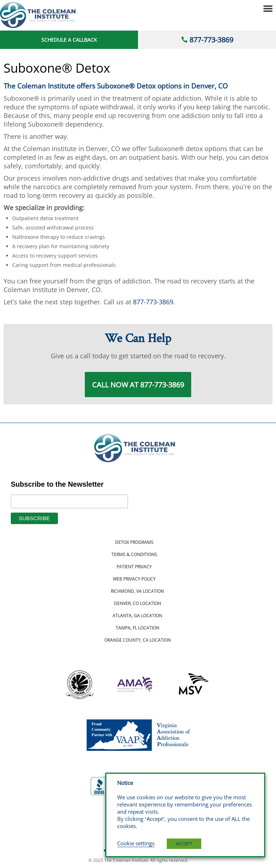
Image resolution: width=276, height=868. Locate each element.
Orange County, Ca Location (137, 640)
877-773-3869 (211, 40)
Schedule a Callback (69, 40)
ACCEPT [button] (184, 844)
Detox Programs (134, 542)
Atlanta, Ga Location (137, 616)
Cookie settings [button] (136, 843)
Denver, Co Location (137, 603)
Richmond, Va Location (137, 591)
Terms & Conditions (134, 555)
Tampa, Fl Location (137, 628)
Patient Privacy (134, 567)
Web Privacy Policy (134, 579)
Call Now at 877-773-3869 (138, 385)
